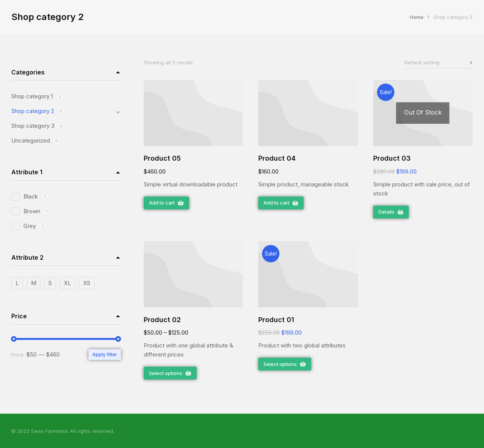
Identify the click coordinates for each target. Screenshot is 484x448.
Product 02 (162, 320)
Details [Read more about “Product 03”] (391, 212)
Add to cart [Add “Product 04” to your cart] (281, 203)
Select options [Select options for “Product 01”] (285, 364)
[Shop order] (439, 63)
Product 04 (277, 158)
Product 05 (162, 158)
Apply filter (105, 354)
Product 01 (276, 320)
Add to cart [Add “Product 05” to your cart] (166, 203)
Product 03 (392, 158)
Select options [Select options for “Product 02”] (170, 373)
